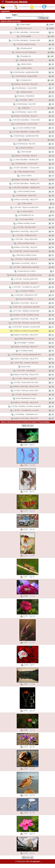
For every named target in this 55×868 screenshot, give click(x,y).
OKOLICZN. (36, 7)
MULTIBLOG (48, 7)
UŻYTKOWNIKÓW (21, 7)
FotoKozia (16, 2)
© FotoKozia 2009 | (28, 861)
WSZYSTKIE (7, 7)
